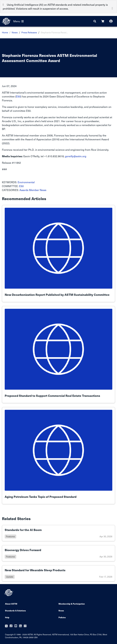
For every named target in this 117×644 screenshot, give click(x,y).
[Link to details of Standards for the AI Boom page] (58, 533)
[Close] (112, 8)
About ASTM (11, 604)
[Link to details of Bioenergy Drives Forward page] (58, 553)
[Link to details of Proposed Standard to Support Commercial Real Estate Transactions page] (58, 355)
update (10, 577)
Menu (18, 21)
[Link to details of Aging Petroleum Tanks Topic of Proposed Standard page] (58, 456)
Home (5, 32)
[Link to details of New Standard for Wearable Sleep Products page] (58, 573)
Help (7, 617)
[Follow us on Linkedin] (20, 626)
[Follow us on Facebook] (11, 626)
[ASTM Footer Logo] (9, 593)
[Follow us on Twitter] (6, 626)
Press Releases (29, 32)
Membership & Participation (72, 604)
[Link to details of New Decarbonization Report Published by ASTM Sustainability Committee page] (58, 254)
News (15, 32)
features (10, 536)
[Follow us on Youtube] (16, 626)
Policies (62, 617)
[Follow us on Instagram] (25, 626)
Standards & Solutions (15, 610)
